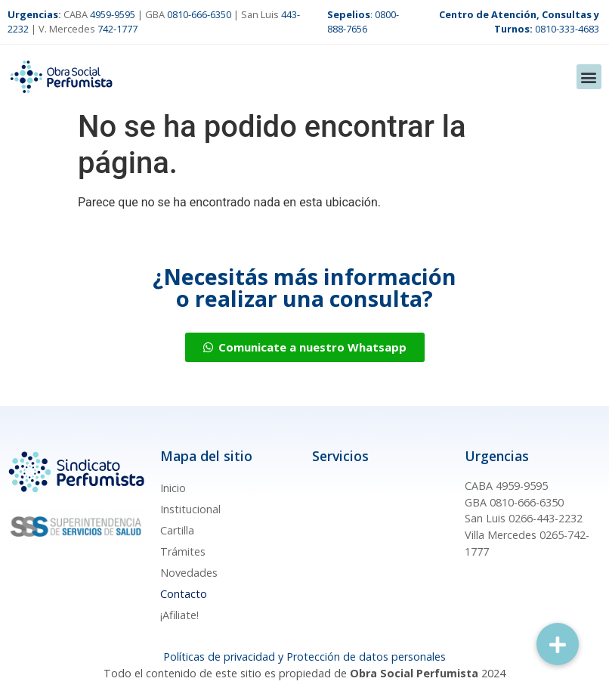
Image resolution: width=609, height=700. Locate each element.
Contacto (184, 594)
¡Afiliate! (179, 615)
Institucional (190, 509)
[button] (589, 77)
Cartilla (177, 530)
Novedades (189, 573)
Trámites (183, 551)
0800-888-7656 (363, 22)
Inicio (173, 488)
